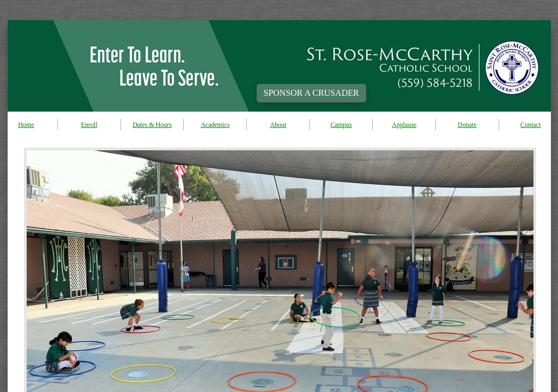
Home (26, 125)
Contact (530, 125)
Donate (467, 125)
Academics (215, 125)
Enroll (89, 125)
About (278, 125)
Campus (341, 125)
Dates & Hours (152, 125)
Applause (404, 125)
